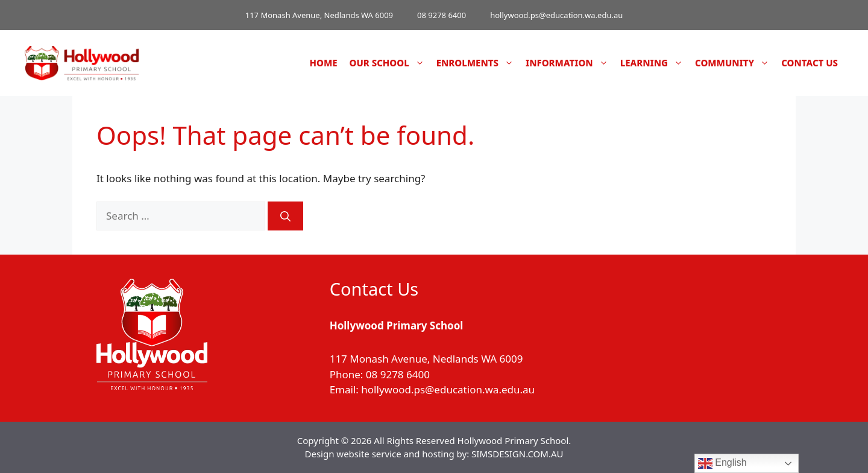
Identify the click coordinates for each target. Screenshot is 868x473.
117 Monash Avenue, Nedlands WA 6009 (319, 15)
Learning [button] (655, 63)
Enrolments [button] (478, 63)
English (722, 463)
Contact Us (810, 63)
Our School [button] (390, 63)
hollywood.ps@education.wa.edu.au (556, 15)
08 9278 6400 (442, 15)
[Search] (285, 216)
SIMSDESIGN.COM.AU (517, 454)
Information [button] (570, 63)
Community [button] (735, 63)
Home (324, 63)
